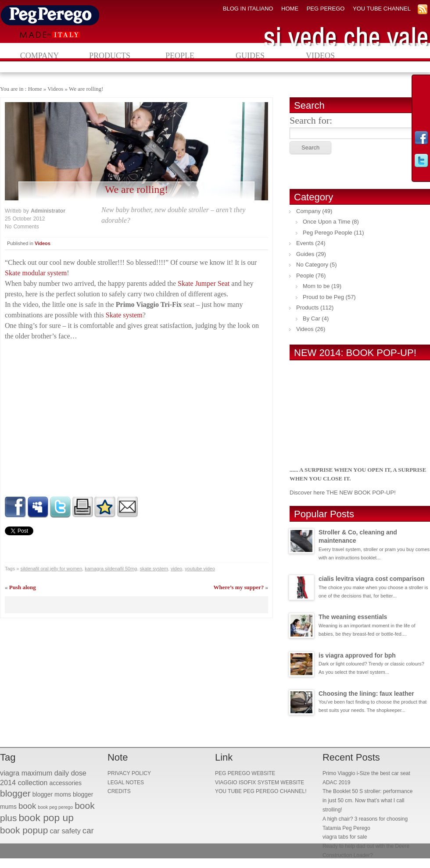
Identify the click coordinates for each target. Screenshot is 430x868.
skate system (154, 569)
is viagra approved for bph (357, 655)
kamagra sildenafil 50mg (111, 569)
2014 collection (24, 783)
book (27, 806)
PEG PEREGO (326, 9)
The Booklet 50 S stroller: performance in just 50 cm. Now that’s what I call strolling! (367, 800)
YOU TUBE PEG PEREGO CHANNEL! (261, 791)
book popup (24, 830)
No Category (312, 265)
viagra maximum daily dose (43, 773)
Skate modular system (36, 273)
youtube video (200, 569)
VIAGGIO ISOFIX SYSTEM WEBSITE (260, 783)
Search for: (311, 120)
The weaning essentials (353, 617)
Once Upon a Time (326, 222)
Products (110, 56)
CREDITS (119, 791)
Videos (320, 56)
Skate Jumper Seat (204, 283)
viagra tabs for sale (345, 837)
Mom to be (316, 286)
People (180, 56)
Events (305, 243)
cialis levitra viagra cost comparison (371, 579)
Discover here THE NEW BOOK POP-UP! (343, 493)
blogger (15, 793)
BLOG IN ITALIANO (248, 9)
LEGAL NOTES (126, 783)
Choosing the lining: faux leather (366, 694)
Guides (250, 56)
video (176, 569)
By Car (312, 318)
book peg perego (55, 807)
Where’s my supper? (238, 587)
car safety (65, 831)
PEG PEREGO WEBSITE (245, 773)
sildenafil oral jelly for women (51, 569)
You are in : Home (21, 89)
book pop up (46, 818)
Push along (23, 587)
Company (39, 56)
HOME (290, 9)
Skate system (124, 315)
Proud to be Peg (323, 297)
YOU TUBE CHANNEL (382, 9)
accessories (65, 783)
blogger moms (52, 794)
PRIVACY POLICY (129, 773)
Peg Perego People (328, 233)
